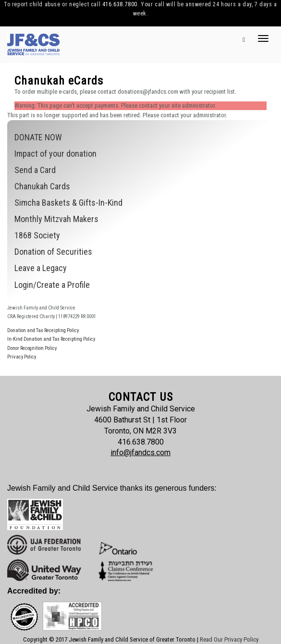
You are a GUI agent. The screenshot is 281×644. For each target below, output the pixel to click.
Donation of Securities (53, 252)
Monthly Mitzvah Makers (56, 219)
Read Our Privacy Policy (229, 639)
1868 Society (37, 235)
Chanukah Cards (42, 186)
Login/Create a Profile (52, 285)
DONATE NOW (38, 137)
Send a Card (35, 170)
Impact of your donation (55, 154)
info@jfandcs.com (140, 452)
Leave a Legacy (41, 268)
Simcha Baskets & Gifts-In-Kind (68, 203)
